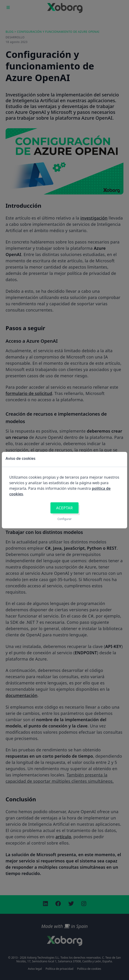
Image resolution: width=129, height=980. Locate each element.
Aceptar (64, 508)
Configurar (64, 519)
